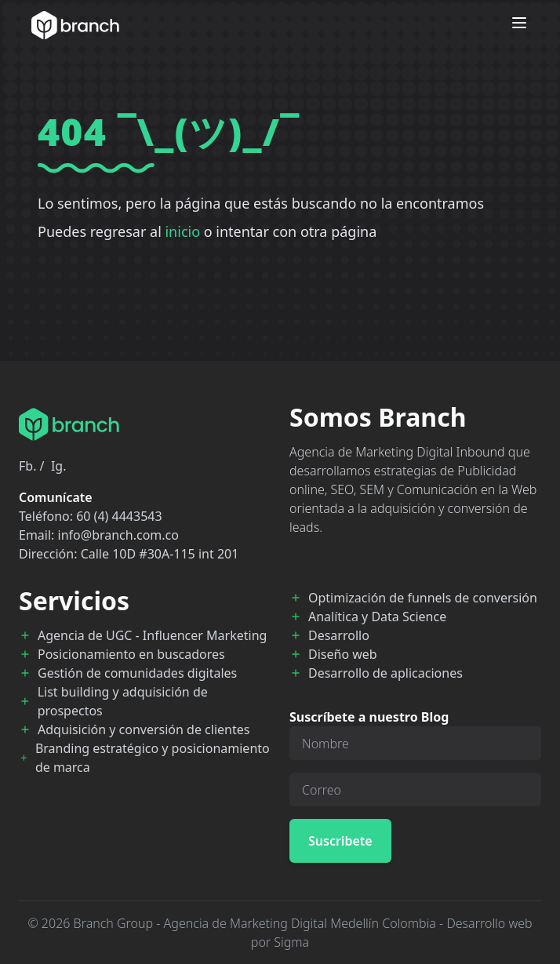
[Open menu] (519, 23)
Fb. (27, 466)
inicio (182, 231)
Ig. (59, 466)
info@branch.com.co (118, 535)
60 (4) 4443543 (119, 516)
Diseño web (343, 654)
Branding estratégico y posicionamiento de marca (153, 758)
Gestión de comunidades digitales (137, 673)
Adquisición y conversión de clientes (144, 729)
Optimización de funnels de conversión (423, 598)
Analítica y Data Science (377, 617)
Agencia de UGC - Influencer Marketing (152, 635)
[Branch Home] (75, 25)
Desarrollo (339, 635)
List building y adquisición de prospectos (123, 701)
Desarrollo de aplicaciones (385, 673)
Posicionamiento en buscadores (131, 654)
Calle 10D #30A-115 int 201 (160, 554)
